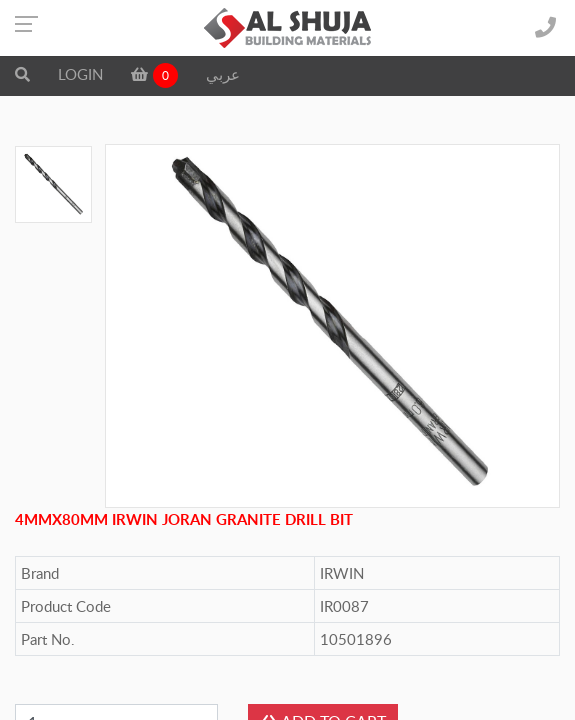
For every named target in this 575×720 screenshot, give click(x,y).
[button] (22, 74)
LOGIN (80, 74)
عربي (223, 74)
